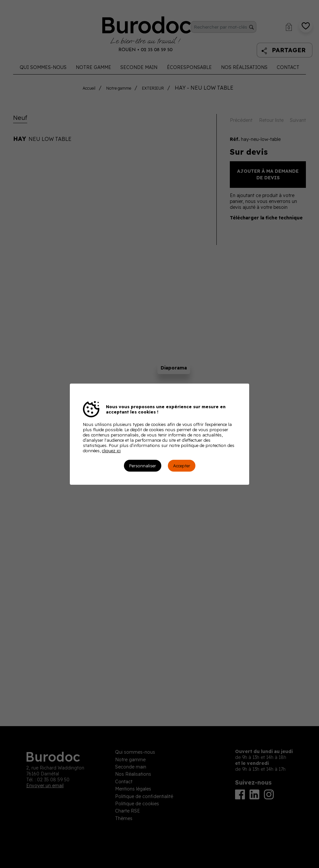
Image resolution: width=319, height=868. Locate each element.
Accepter (182, 466)
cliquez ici (111, 451)
